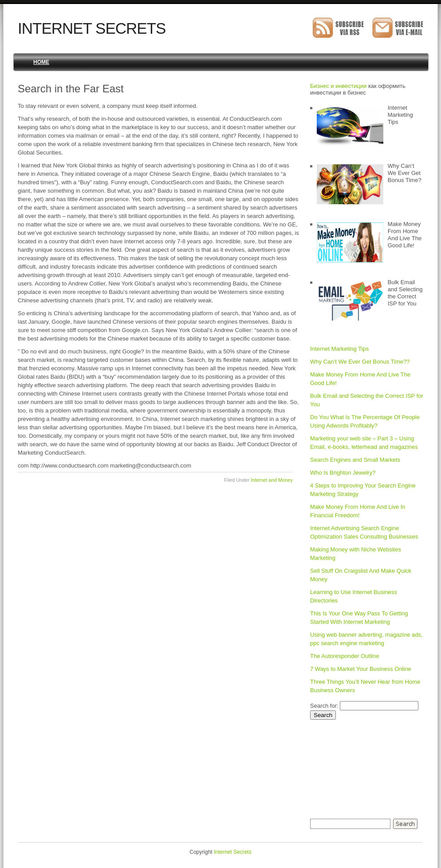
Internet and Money (272, 480)
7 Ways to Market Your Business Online (361, 669)
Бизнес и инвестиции (338, 86)
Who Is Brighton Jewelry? (343, 473)
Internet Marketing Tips (339, 349)
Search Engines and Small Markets (355, 460)
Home (41, 62)
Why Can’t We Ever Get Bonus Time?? (360, 362)
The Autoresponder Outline (345, 656)
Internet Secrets (92, 28)
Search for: (324, 706)
